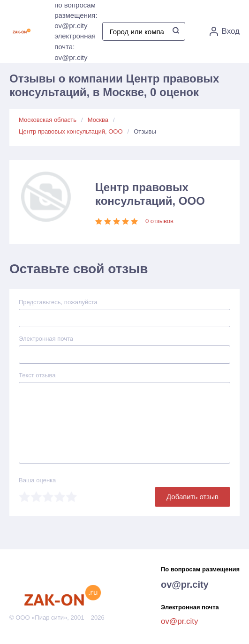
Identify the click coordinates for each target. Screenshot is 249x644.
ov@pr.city (185, 584)
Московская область (48, 120)
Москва (98, 120)
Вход (225, 31)
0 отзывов (159, 221)
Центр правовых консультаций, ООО (71, 131)
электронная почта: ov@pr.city (75, 47)
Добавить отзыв (192, 497)
